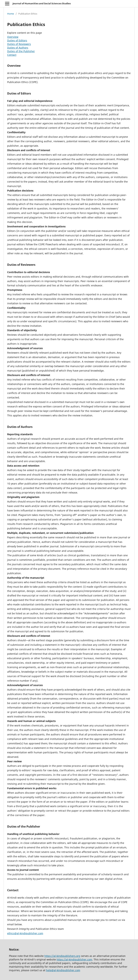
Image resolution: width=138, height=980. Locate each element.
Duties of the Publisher (21, 51)
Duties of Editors (17, 40)
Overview (13, 37)
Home (11, 14)
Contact (12, 55)
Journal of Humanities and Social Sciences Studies (42, 3)
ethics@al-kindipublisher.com (25, 933)
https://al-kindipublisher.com (74, 959)
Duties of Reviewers (19, 44)
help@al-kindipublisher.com (63, 970)
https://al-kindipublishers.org (62, 956)
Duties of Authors (18, 48)
